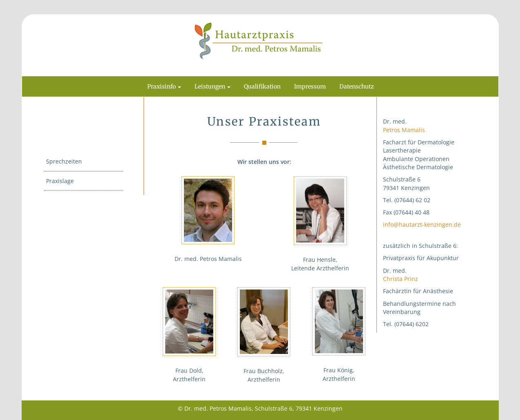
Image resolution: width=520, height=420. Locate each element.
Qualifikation (262, 86)
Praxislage (60, 181)
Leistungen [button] (212, 86)
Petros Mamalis (404, 130)
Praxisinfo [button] (164, 86)
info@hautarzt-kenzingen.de (422, 224)
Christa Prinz (401, 279)
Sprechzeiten (64, 161)
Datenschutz (357, 86)
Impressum (310, 86)
